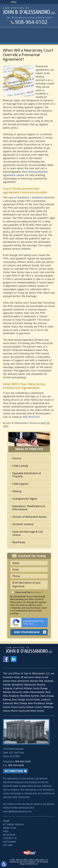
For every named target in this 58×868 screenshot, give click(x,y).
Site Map (8, 845)
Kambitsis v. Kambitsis (30, 197)
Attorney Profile (13, 824)
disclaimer (36, 592)
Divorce (17, 458)
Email (31, 2)
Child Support (20, 484)
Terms (32, 624)
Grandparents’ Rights (25, 499)
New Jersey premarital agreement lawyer (25, 173)
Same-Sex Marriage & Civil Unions (28, 533)
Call (23, 2)
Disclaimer (9, 842)
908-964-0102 (29, 22)
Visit (39, 2)
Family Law (9, 828)
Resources (9, 835)
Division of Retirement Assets (29, 517)
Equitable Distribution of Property (27, 475)
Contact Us (10, 838)
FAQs (6, 831)
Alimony (17, 491)
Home (6, 821)
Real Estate (19, 542)
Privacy (26, 624)
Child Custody (20, 466)
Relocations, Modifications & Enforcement (29, 508)
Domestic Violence (23, 524)
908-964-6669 (16, 765)
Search (47, 2)
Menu (14, 2)
